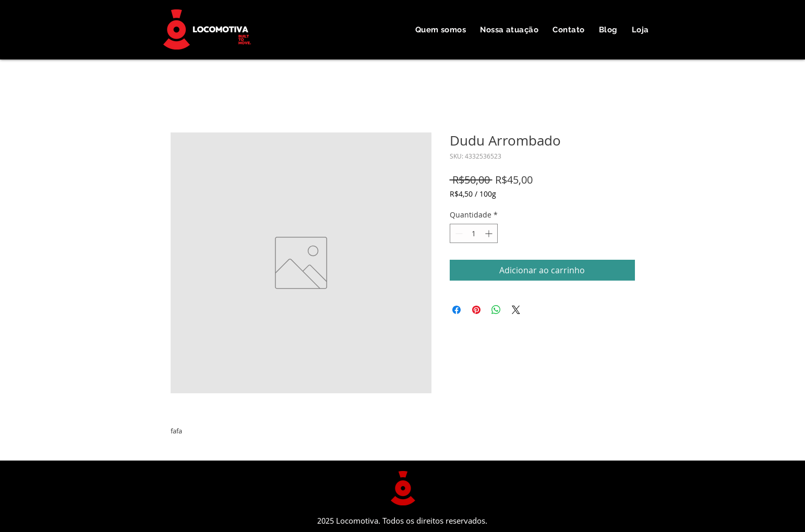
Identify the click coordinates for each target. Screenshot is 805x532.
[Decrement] (458, 233)
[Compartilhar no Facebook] (456, 310)
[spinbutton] (474, 233)
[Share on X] (516, 310)
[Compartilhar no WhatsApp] (496, 310)
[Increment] (490, 233)
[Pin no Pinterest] (476, 310)
